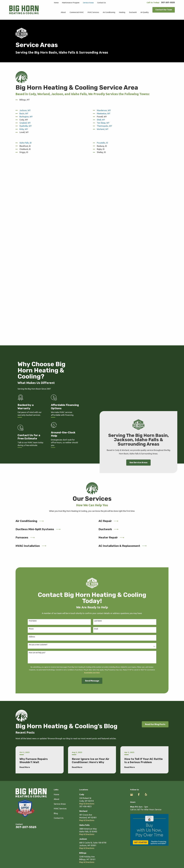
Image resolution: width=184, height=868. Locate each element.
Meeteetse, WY (104, 113)
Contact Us (102, 3)
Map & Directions (87, 620)
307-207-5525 (168, 3)
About (56, 615)
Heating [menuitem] (122, 12)
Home (56, 3)
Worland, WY (103, 129)
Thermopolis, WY (104, 126)
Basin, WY (24, 113)
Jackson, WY (25, 110)
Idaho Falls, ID (26, 143)
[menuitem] (12, 695)
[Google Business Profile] (132, 610)
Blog (56, 629)
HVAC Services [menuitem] (93, 12)
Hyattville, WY (26, 126)
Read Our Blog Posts (155, 540)
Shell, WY (101, 120)
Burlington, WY (26, 117)
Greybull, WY (25, 123)
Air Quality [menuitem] (145, 12)
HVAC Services (60, 625)
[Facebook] (139, 610)
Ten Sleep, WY (103, 123)
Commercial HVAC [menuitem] (77, 12)
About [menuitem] (63, 12)
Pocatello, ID (102, 143)
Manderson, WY (104, 110)
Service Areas (88, 3)
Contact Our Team (164, 10)
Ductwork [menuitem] (133, 12)
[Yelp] (146, 610)
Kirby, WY (24, 129)
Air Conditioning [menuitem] (109, 12)
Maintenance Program (71, 3)
